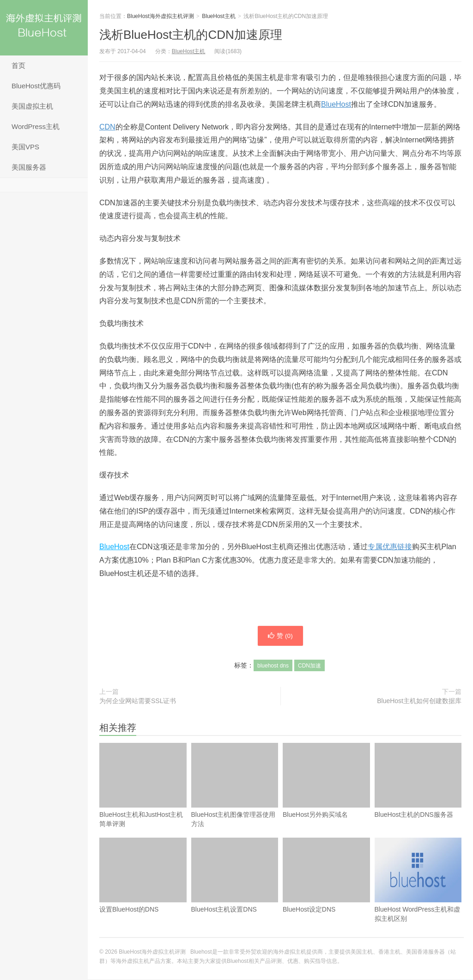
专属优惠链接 (390, 547)
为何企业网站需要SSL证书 (138, 701)
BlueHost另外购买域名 (326, 796)
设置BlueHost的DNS (143, 891)
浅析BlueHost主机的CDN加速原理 (191, 35)
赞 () (280, 636)
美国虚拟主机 (32, 106)
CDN (107, 127)
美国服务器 (29, 167)
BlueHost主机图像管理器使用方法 (235, 786)
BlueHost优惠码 (36, 86)
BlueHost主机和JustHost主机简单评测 (143, 786)
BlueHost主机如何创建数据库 (419, 701)
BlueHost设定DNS (326, 891)
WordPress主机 (36, 126)
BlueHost (336, 104)
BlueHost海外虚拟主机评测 (44, 28)
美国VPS (25, 147)
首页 (18, 65)
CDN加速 (309, 666)
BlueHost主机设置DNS (235, 891)
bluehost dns (273, 666)
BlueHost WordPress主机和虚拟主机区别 (418, 895)
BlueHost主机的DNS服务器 (418, 796)
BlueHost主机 (219, 16)
